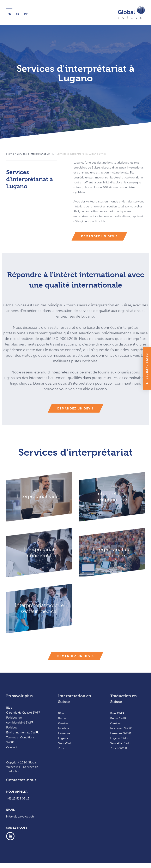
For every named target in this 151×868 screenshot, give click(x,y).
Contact (12, 747)
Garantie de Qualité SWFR (23, 713)
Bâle (61, 713)
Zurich (62, 748)
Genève (63, 723)
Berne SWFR (118, 718)
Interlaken (65, 728)
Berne (62, 718)
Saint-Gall (65, 743)
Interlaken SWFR (121, 728)
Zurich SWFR (119, 748)
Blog (9, 708)
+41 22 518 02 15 (18, 799)
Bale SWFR (117, 713)
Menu (9, 9)
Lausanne (64, 733)
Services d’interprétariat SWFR (35, 154)
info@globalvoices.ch (20, 817)
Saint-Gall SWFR (121, 743)
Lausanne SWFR (121, 733)
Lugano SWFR (119, 738)
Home (10, 154)
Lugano (63, 738)
